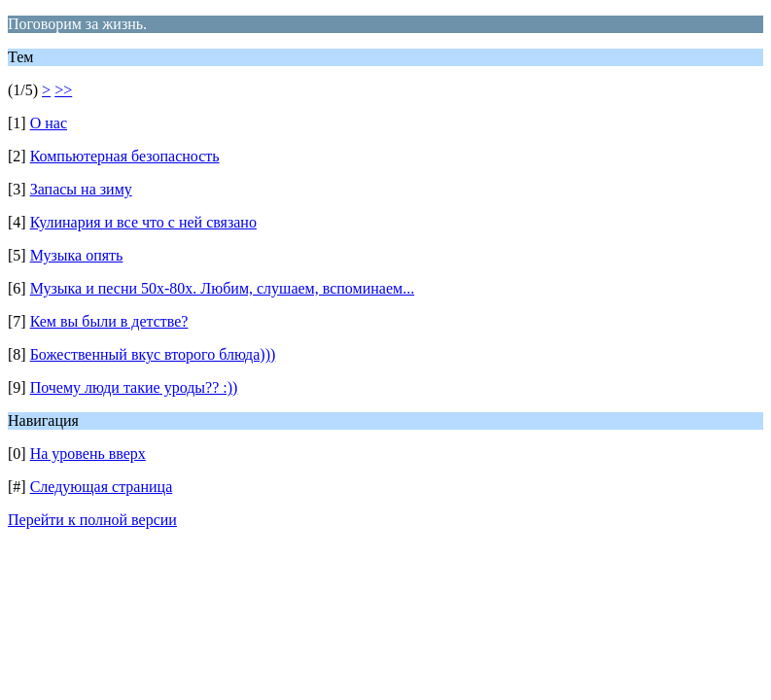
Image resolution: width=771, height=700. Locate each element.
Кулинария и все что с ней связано (143, 222)
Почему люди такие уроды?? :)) (134, 387)
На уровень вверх (88, 454)
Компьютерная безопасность (125, 156)
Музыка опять (77, 255)
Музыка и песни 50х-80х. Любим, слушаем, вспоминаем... (222, 288)
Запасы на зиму (81, 189)
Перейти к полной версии (92, 520)
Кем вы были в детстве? (109, 321)
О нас (49, 123)
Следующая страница (102, 487)
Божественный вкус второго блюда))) (153, 354)
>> (63, 90)
